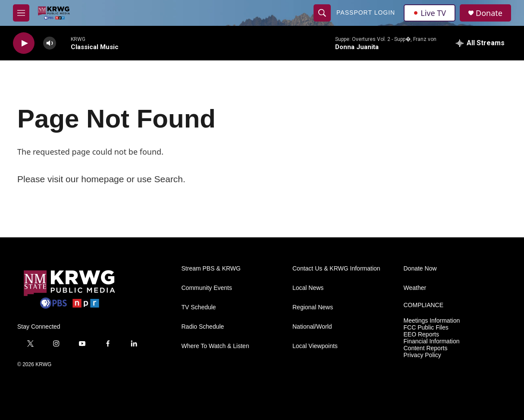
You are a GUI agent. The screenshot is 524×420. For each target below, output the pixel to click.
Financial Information (432, 341)
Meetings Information (432, 321)
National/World (312, 327)
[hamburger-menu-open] (21, 13)
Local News (308, 288)
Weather (415, 288)
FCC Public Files (426, 328)
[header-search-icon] (322, 13)
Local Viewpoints (315, 346)
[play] (24, 43)
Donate (489, 13)
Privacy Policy (422, 355)
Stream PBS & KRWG (211, 269)
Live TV (430, 13)
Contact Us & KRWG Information (336, 269)
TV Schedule (199, 307)
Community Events (207, 288)
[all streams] (480, 43)
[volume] (50, 43)
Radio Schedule (203, 327)
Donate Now (420, 269)
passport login (366, 12)
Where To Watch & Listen (215, 346)
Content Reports (426, 348)
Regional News (313, 307)
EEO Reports (421, 334)
